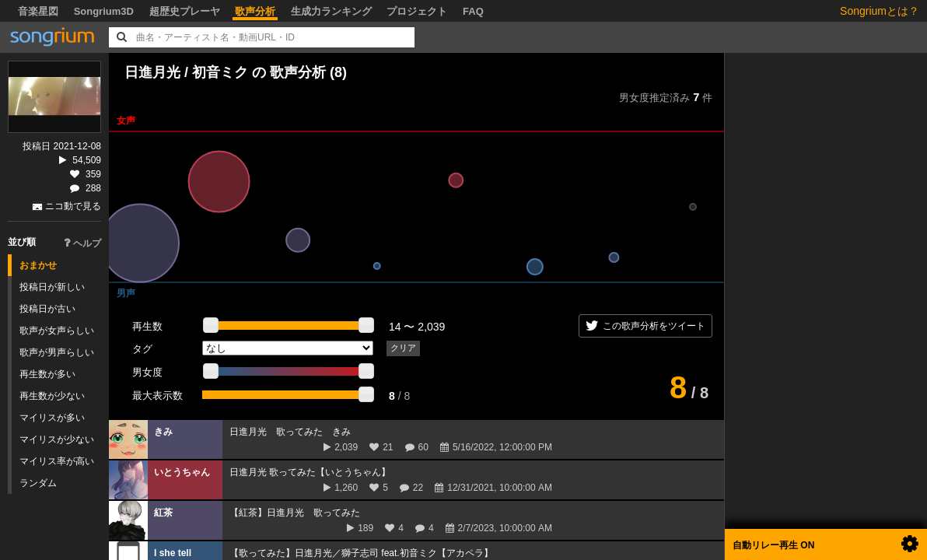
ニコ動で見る (73, 206)
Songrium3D (104, 11)
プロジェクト (417, 11)
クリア (403, 348)
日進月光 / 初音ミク (186, 72)
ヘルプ (82, 243)
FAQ (473, 11)
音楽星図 (38, 11)
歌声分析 (255, 11)
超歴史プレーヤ (185, 11)
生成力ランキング (331, 11)
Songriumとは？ (880, 11)
